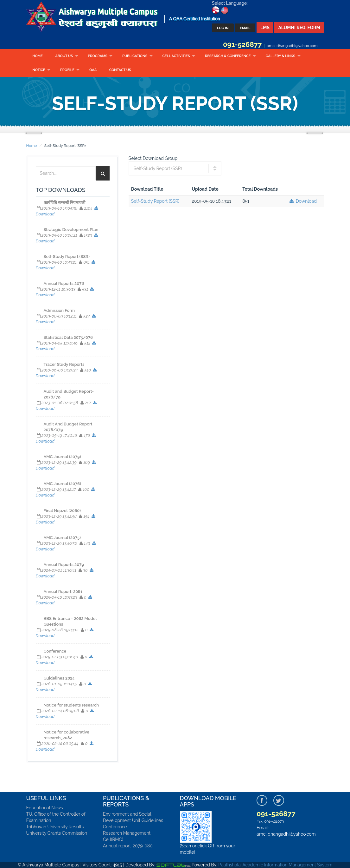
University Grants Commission (57, 833)
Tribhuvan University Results (55, 827)
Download (303, 201)
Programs (97, 56)
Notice (39, 70)
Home (38, 56)
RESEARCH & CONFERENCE (228, 56)
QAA (93, 70)
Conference (115, 827)
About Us (64, 56)
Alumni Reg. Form (299, 28)
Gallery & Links (280, 56)
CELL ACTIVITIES (176, 56)
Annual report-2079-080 (128, 846)
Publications (135, 56)
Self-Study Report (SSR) (155, 201)
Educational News (45, 808)
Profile (67, 70)
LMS (265, 28)
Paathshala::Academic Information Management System (275, 865)
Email (245, 28)
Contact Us (120, 70)
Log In (223, 28)
